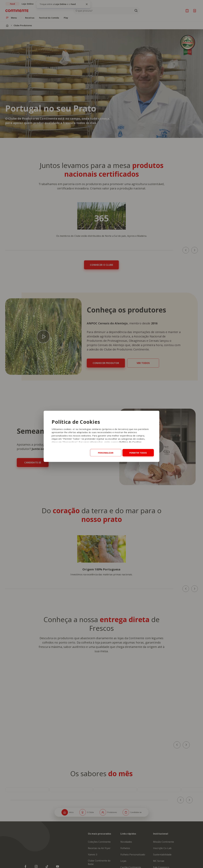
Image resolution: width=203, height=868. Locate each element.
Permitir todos (138, 453)
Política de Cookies (130, 442)
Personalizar (106, 453)
